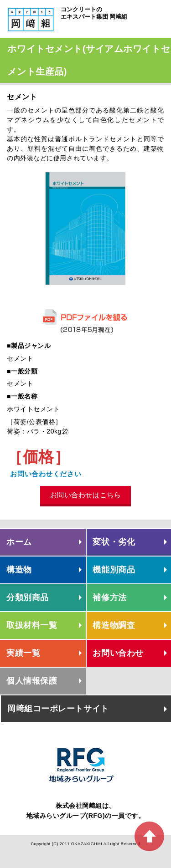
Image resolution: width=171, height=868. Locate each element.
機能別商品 (114, 570)
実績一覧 (23, 653)
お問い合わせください (46, 474)
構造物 (19, 570)
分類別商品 (28, 597)
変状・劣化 (114, 542)
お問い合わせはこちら (86, 495)
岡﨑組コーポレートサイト (58, 709)
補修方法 (109, 597)
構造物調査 (114, 625)
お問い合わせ (118, 653)
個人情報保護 (32, 681)
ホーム (19, 542)
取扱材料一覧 (32, 625)
